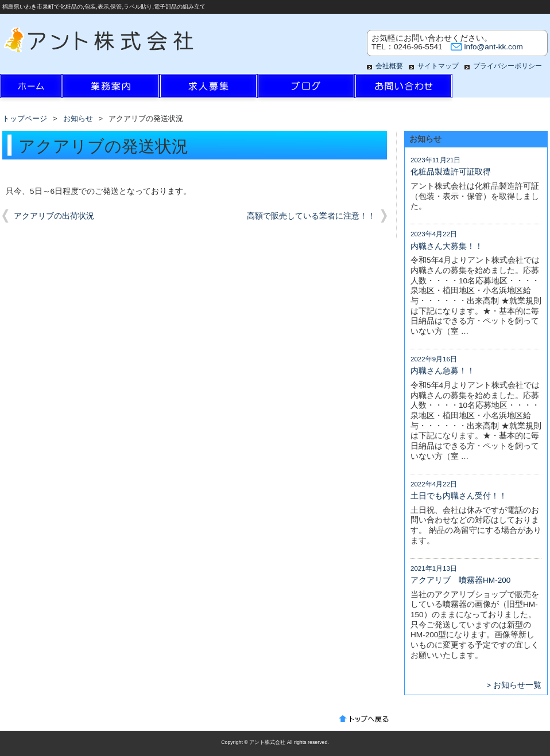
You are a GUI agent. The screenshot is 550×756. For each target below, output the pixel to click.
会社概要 (389, 66)
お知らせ (78, 118)
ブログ (306, 89)
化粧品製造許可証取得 (451, 172)
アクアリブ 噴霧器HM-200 (460, 580)
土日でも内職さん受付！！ (459, 496)
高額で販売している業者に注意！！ (311, 216)
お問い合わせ (404, 89)
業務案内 (111, 89)
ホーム (49, 89)
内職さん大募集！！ (447, 246)
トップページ (25, 118)
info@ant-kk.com (494, 47)
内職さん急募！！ (443, 371)
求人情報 (208, 89)
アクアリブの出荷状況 (54, 216)
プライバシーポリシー (508, 66)
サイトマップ (438, 66)
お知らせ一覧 (517, 685)
